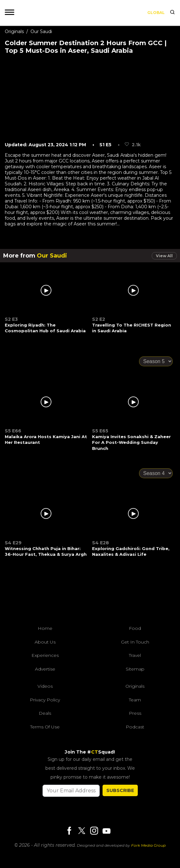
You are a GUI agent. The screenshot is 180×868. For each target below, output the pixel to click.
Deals (45, 713)
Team (135, 700)
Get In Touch (135, 642)
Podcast (135, 727)
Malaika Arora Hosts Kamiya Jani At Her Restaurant (46, 439)
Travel (135, 655)
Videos (45, 686)
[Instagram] (94, 831)
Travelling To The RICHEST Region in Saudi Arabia (132, 328)
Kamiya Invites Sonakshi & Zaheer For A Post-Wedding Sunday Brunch (131, 442)
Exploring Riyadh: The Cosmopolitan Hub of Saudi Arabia (45, 328)
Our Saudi (41, 31)
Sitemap (135, 669)
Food (135, 628)
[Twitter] (82, 831)
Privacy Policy (45, 700)
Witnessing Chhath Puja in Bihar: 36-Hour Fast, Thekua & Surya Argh (46, 551)
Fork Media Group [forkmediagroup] (148, 845)
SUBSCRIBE (120, 790)
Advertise (45, 669)
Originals (14, 31)
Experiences (45, 655)
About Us (45, 642)
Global (156, 13)
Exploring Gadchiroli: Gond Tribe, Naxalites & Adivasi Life (131, 551)
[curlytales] (90, 595)
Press (135, 713)
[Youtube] (106, 831)
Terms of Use (45, 727)
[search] (172, 13)
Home (45, 628)
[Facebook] (69, 831)
